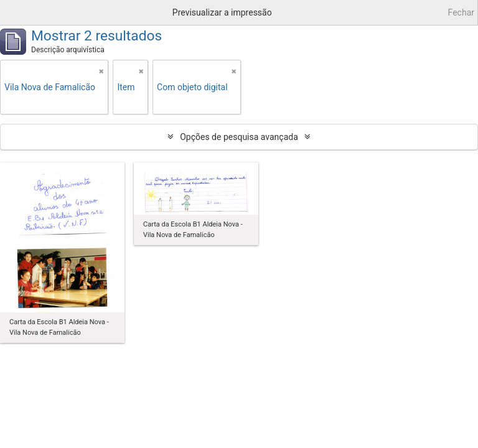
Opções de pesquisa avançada (239, 137)
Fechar (461, 12)
